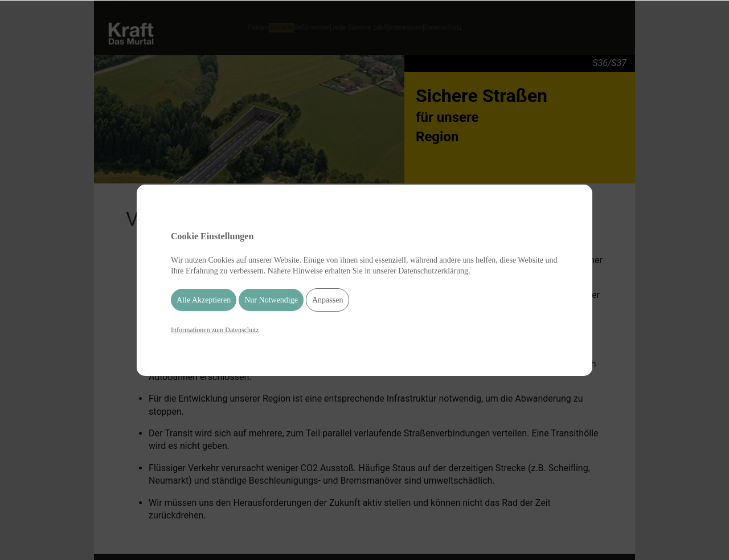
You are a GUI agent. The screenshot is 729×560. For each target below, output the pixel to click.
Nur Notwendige (271, 300)
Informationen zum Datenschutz (215, 330)
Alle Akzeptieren (204, 300)
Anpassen (327, 300)
